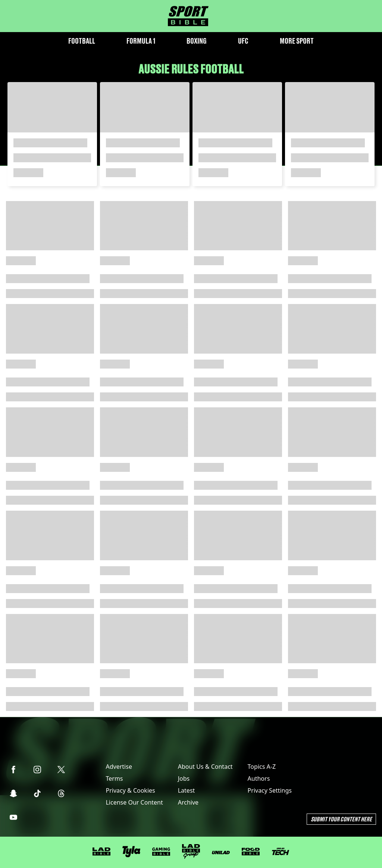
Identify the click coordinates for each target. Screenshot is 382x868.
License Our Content (134, 802)
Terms (114, 778)
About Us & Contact (205, 767)
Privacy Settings (270, 790)
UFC (243, 41)
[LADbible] (101, 852)
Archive (188, 802)
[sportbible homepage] (188, 16)
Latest (187, 790)
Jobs (184, 778)
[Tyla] (131, 852)
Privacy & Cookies (130, 790)
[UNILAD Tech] (281, 851)
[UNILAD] (221, 853)
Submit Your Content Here (341, 819)
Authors (259, 778)
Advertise (119, 767)
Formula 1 (141, 41)
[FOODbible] (251, 852)
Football (82, 41)
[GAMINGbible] (161, 852)
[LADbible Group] (191, 852)
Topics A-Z (262, 767)
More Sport (297, 41)
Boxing (197, 41)
